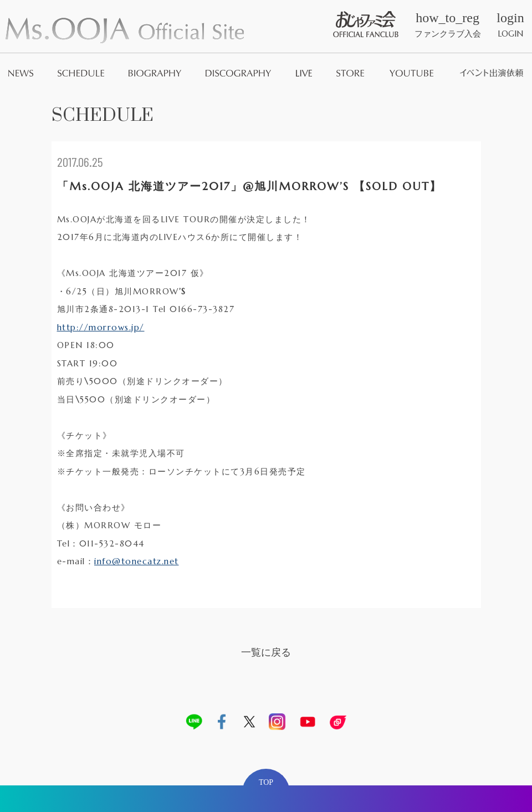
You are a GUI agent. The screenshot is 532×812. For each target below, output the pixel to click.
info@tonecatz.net (137, 561)
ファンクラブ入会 (448, 25)
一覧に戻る (266, 652)
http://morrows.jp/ (101, 327)
